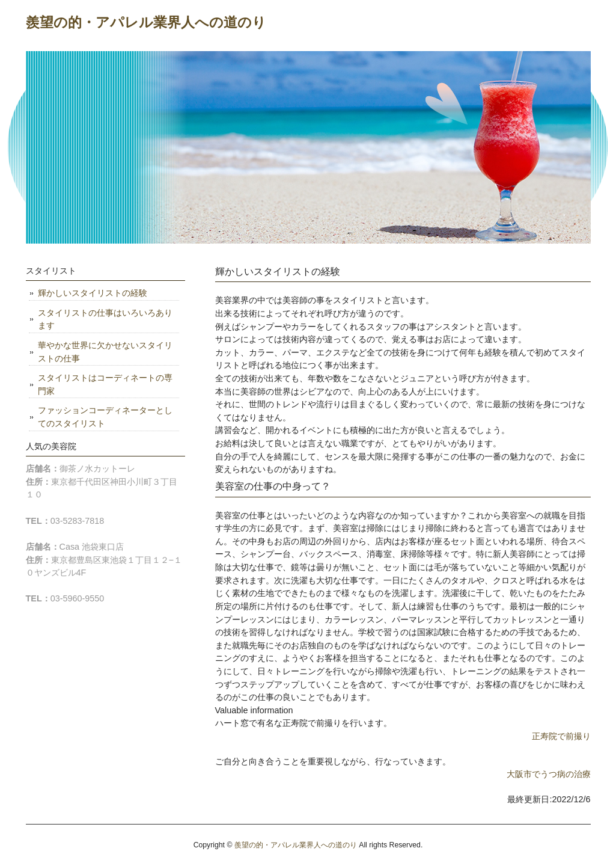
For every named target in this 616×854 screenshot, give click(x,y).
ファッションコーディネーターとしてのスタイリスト (105, 417)
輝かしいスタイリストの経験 (93, 293)
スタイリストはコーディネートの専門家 (105, 384)
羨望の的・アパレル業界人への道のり (146, 22)
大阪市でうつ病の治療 (549, 774)
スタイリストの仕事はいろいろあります (105, 319)
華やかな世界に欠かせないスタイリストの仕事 (105, 352)
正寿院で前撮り (561, 736)
